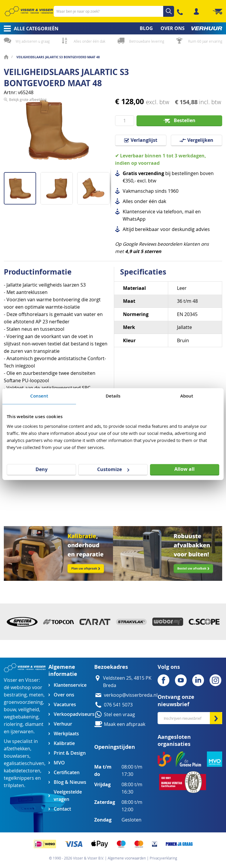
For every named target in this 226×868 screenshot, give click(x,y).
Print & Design (70, 753)
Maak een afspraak (125, 724)
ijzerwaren (22, 732)
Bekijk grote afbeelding (28, 168)
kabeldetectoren (22, 771)
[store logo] (29, 11)
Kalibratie (64, 743)
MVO (59, 763)
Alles (128, 201)
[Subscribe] (216, 718)
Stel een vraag (119, 715)
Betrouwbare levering (147, 41)
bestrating (15, 695)
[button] (59, 186)
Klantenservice (70, 685)
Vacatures (65, 705)
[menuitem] (29, 29)
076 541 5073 (118, 705)
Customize (113, 469)
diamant (34, 724)
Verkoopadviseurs (74, 714)
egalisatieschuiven (24, 763)
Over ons (64, 695)
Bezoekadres (111, 667)
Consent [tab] (39, 396)
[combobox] (114, 11)
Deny (42, 469)
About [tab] (187, 396)
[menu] (113, 28)
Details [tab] (113, 396)
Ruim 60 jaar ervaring (205, 41)
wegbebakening (21, 717)
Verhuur (63, 724)
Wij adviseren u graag (33, 41)
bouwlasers (17, 756)
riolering (13, 724)
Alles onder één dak (90, 41)
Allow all (184, 469)
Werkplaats (66, 734)
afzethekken (17, 749)
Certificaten (67, 773)
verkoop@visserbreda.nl (131, 695)
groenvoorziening (23, 702)
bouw (10, 710)
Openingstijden (115, 747)
